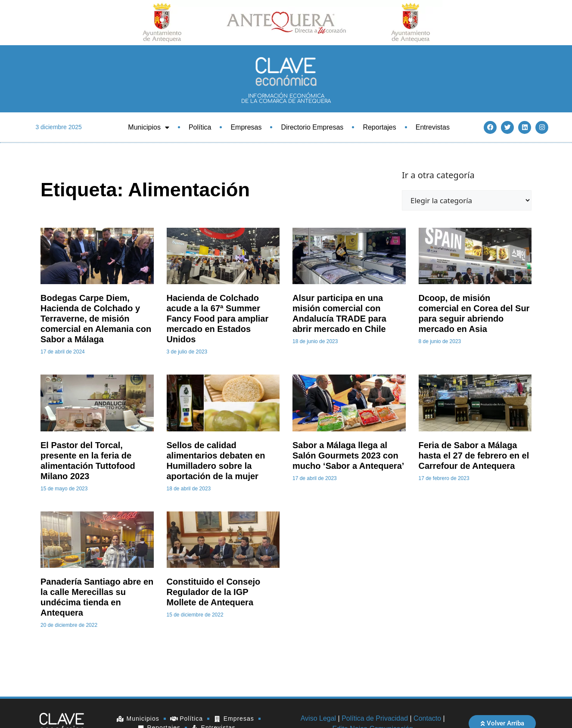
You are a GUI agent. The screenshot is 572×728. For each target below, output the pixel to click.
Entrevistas (433, 127)
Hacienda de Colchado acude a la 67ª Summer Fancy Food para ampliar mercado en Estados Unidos (218, 319)
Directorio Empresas (312, 127)
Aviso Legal (318, 718)
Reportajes (379, 127)
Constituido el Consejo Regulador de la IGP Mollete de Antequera (214, 592)
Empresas (246, 127)
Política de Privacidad (375, 718)
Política (200, 127)
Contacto (427, 718)
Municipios (149, 127)
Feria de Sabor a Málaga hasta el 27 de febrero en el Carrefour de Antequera (474, 455)
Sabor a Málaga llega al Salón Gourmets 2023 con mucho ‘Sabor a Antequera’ (348, 455)
